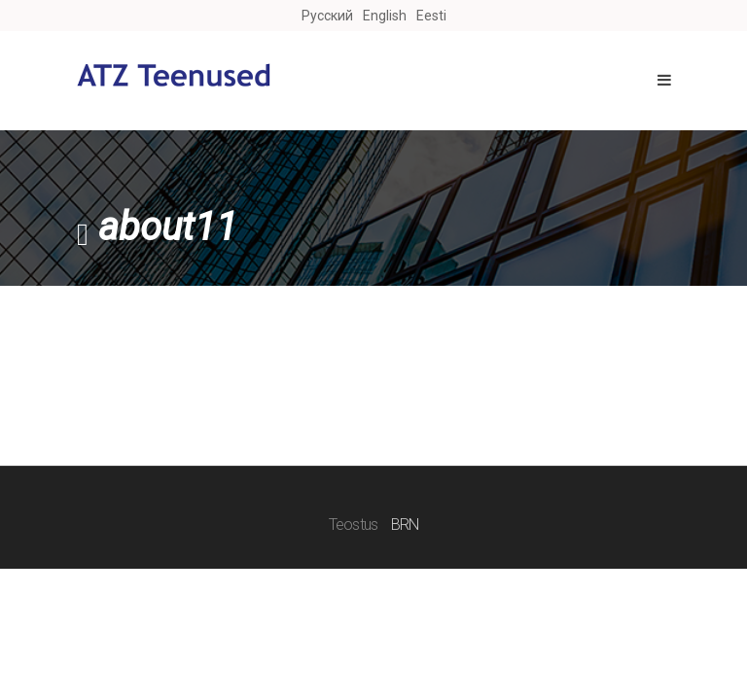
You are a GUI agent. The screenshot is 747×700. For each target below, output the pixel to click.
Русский (327, 16)
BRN (405, 525)
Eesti (431, 16)
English (385, 16)
